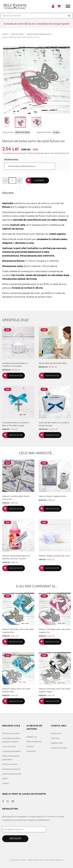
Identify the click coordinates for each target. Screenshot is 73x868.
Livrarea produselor (11, 751)
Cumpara (39, 180)
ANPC (5, 778)
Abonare (15, 838)
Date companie (34, 741)
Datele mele (57, 743)
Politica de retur (10, 764)
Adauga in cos (16, 376)
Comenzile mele (59, 748)
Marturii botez (19, 34)
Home (6, 34)
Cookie (5, 783)
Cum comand (9, 746)
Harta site (31, 751)
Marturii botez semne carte (40, 34)
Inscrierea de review (12, 774)
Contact (30, 746)
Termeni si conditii (11, 733)
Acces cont (56, 733)
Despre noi (32, 737)
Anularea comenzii (11, 769)
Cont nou (55, 738)
